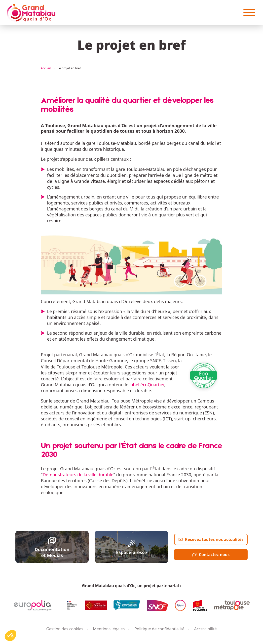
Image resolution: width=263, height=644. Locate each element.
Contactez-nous (214, 555)
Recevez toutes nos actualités (214, 539)
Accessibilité (206, 629)
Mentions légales (109, 629)
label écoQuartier (147, 385)
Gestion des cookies (65, 629)
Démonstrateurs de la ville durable (78, 475)
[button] (10, 636)
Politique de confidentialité (159, 629)
